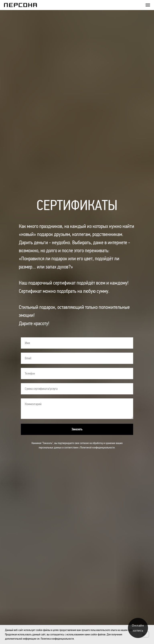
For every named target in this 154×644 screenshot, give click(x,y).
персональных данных (50, 447)
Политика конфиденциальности (57, 639)
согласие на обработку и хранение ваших (101, 443)
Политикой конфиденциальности (97, 447)
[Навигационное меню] (148, 5)
